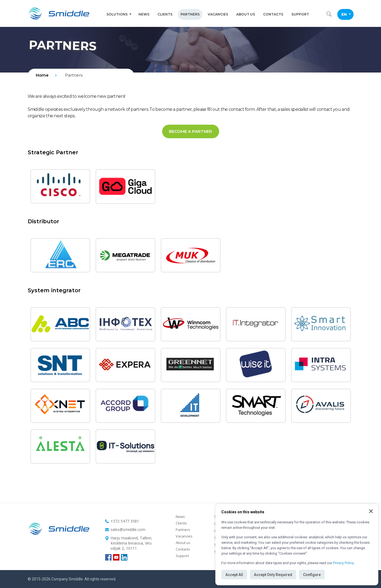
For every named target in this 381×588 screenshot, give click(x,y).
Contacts (273, 14)
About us (246, 14)
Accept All (234, 575)
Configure (312, 575)
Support (300, 14)
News (144, 14)
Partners (190, 14)
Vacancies (218, 14)
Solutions (119, 14)
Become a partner (190, 131)
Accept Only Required (273, 575)
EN (346, 14)
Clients (165, 14)
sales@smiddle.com (128, 529)
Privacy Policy (343, 563)
